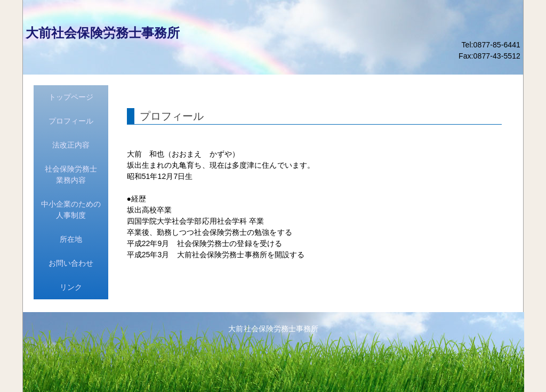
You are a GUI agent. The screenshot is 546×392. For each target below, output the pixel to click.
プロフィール (71, 121)
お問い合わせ (71, 263)
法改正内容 (71, 145)
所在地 (71, 239)
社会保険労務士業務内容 (71, 174)
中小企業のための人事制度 (71, 210)
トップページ (71, 97)
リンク (71, 287)
